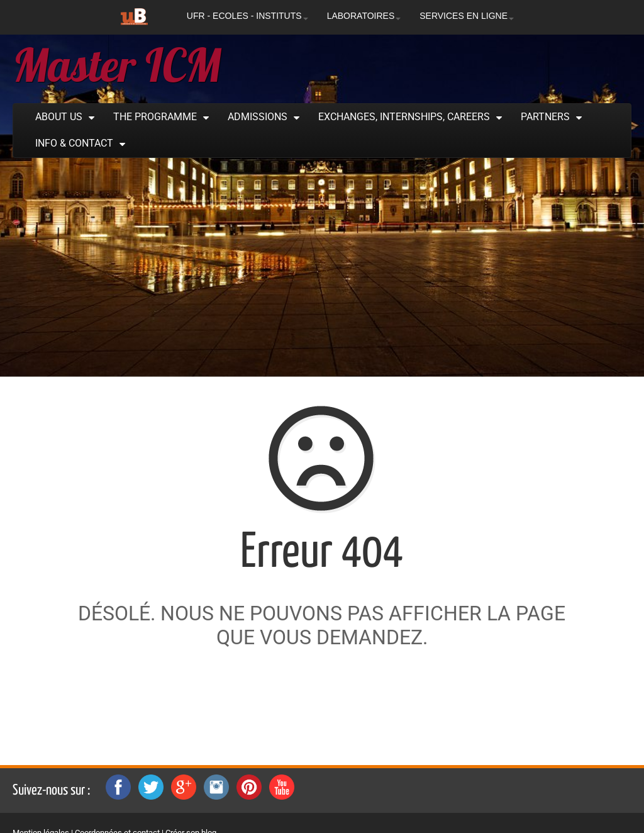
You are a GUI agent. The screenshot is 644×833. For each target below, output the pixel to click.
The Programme (155, 117)
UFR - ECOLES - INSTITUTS (247, 16)
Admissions (258, 117)
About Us (59, 117)
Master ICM (117, 65)
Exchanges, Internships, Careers (404, 117)
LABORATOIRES (364, 16)
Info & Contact (74, 143)
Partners (545, 117)
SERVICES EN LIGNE (467, 16)
